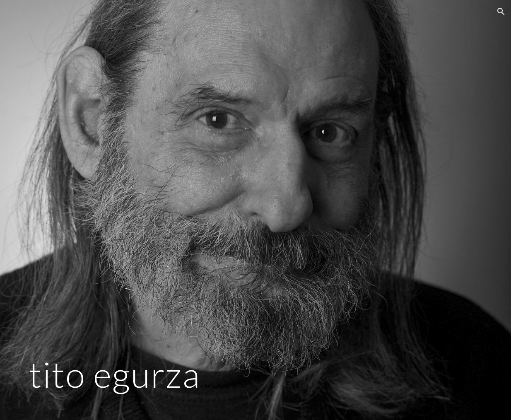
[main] (177, 210)
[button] (501, 12)
